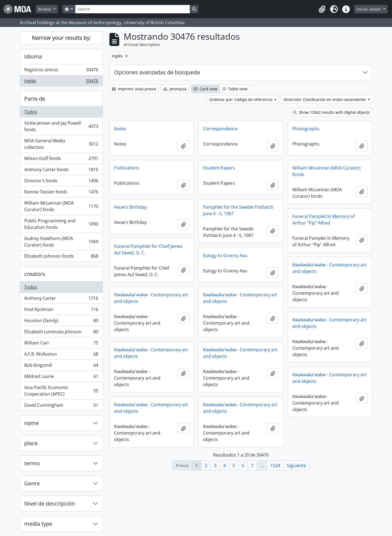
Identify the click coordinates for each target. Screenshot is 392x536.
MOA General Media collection (61, 144)
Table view (235, 89)
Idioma (33, 56)
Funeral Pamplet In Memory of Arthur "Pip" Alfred (323, 220)
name (31, 423)
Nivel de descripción (50, 503)
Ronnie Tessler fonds (61, 193)
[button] (322, 9)
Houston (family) (61, 322)
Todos (31, 112)
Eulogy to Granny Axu (225, 255)
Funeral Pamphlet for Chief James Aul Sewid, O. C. (148, 249)
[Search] (133, 9)
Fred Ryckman (61, 311)
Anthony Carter (61, 299)
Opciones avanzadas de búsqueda (157, 72)
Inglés (61, 82)
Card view (206, 89)
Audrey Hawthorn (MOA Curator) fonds (61, 242)
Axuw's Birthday (130, 207)
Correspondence (220, 129)
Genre (32, 483)
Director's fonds (61, 182)
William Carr (61, 344)
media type (38, 524)
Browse (45, 9)
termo (32, 463)
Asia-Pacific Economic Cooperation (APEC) (61, 391)
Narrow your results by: (61, 38)
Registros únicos (61, 71)
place (31, 443)
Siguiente (296, 466)
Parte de (35, 99)
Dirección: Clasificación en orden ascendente (325, 99)
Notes (120, 129)
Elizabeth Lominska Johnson (61, 333)
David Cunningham (61, 406)
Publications (127, 168)
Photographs (306, 129)
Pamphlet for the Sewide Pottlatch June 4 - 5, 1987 (238, 210)
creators (35, 274)
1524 (275, 466)
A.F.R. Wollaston (61, 355)
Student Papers (219, 168)
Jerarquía (175, 89)
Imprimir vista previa (134, 89)
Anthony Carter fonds (61, 171)
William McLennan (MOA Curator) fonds (61, 206)
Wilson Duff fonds (61, 160)
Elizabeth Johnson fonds (61, 257)
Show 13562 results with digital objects (331, 112)
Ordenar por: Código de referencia (241, 99)
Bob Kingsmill (61, 366)
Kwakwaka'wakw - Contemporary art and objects (329, 268)
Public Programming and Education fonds (61, 224)
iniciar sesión (369, 9)
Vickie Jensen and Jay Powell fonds (61, 126)
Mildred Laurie (61, 378)
